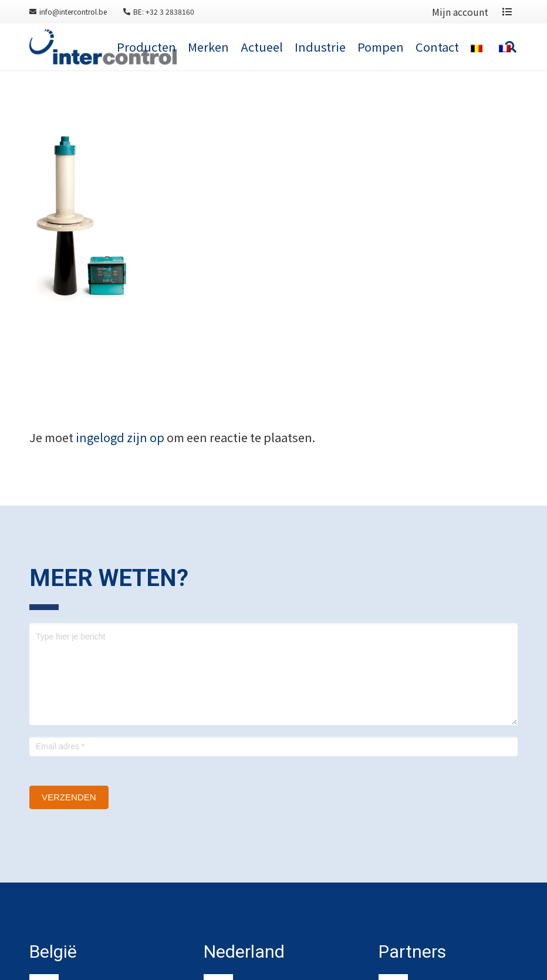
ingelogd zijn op (120, 437)
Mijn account (460, 12)
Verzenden (69, 797)
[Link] (103, 47)
